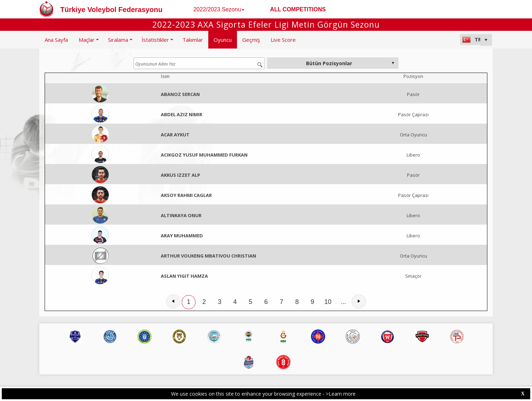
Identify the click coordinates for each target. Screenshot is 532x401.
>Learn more (341, 394)
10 (328, 302)
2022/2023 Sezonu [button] (219, 9)
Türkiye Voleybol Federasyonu (111, 10)
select (393, 63)
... (343, 302)
